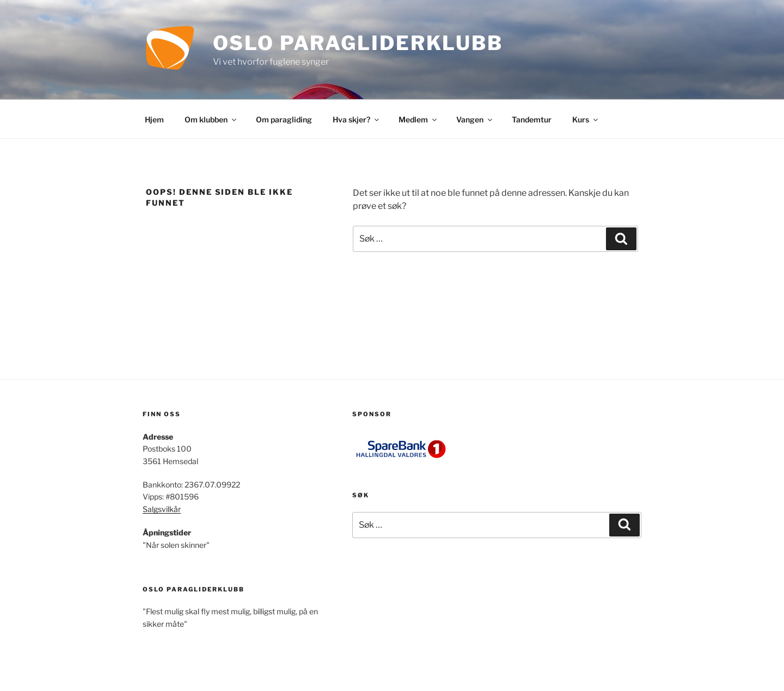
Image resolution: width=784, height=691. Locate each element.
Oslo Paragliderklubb (358, 43)
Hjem (154, 119)
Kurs (586, 119)
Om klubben (211, 119)
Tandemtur (532, 119)
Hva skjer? (357, 119)
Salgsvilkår (162, 509)
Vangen (475, 119)
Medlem (418, 119)
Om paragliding (284, 119)
